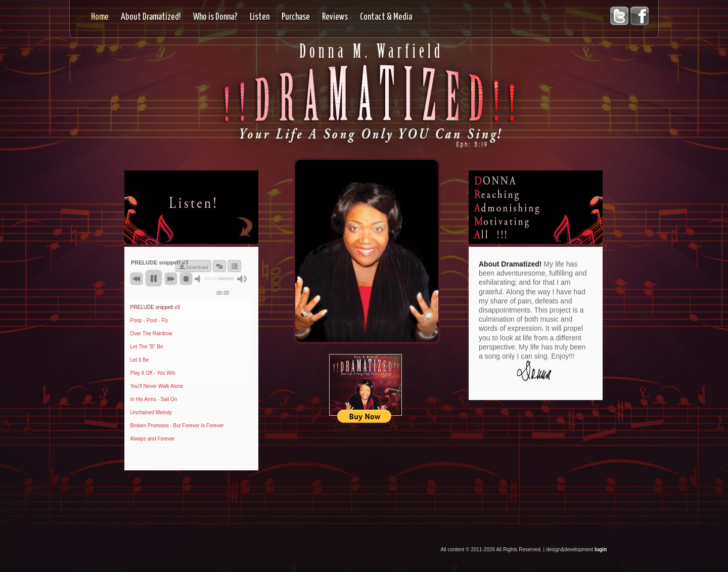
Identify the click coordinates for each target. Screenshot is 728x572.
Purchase (296, 17)
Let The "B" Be (147, 347)
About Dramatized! (151, 17)
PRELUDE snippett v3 (155, 307)
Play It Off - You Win (153, 373)
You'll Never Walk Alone (157, 386)
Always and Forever (153, 439)
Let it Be (140, 360)
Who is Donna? (215, 17)
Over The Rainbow (151, 334)
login (601, 549)
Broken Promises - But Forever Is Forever (177, 426)
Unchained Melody (151, 412)
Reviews (335, 17)
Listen (260, 17)
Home (100, 17)
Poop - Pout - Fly (149, 320)
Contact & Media (386, 17)
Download (197, 267)
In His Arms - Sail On (154, 399)
